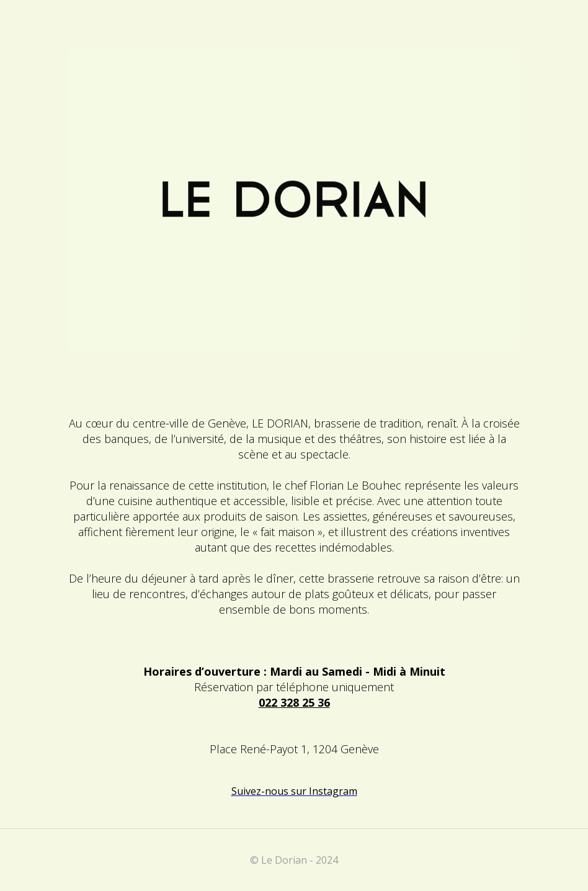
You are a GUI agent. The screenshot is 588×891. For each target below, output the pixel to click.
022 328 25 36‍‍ (294, 702)
